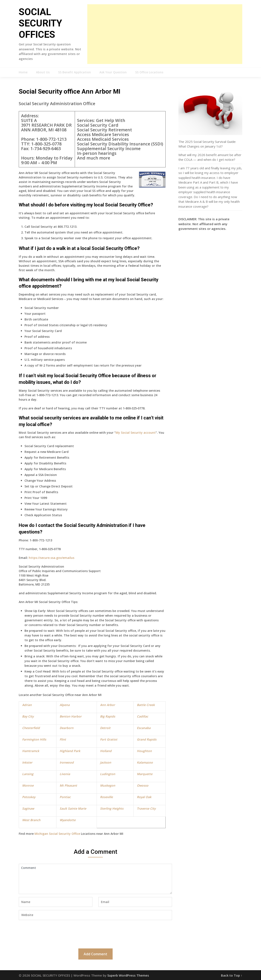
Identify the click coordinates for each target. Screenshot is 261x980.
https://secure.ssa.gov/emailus (52, 558)
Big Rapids (108, 716)
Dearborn (67, 728)
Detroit (105, 728)
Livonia (65, 774)
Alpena (65, 705)
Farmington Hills (34, 739)
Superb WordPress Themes (128, 975)
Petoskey (29, 797)
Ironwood (67, 762)
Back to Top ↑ (232, 975)
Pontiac (65, 797)
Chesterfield (31, 728)
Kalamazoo (145, 762)
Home (23, 72)
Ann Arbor (108, 705)
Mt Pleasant (68, 785)
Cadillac (143, 716)
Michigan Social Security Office (57, 834)
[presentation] (51, 934)
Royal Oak (144, 797)
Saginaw (28, 808)
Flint (63, 739)
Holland (106, 751)
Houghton (144, 751)
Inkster (27, 762)
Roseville (106, 797)
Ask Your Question (113, 72)
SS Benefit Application (75, 72)
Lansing (28, 774)
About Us (43, 72)
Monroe (28, 785)
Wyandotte (68, 820)
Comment (95, 879)
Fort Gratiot (109, 739)
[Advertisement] (165, 34)
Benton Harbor (71, 716)
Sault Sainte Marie (73, 808)
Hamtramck (31, 751)
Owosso (143, 785)
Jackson (106, 762)
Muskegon (108, 785)
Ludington (108, 774)
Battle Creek (146, 705)
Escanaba (144, 728)
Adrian (27, 705)
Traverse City (146, 808)
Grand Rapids (147, 739)
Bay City (28, 716)
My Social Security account (136, 433)
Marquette (145, 774)
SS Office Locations (149, 72)
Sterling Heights (112, 808)
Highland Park (70, 751)
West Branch (31, 820)
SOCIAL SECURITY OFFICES (40, 23)
